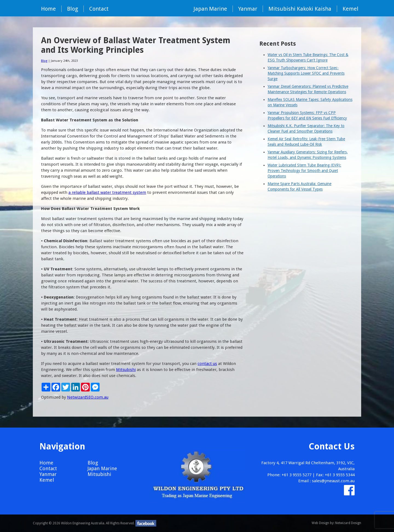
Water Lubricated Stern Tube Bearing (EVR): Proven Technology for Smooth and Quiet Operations (304, 171)
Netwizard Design (348, 523)
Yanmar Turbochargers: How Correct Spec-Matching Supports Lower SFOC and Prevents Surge (306, 73)
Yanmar (248, 9)
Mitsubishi (126, 370)
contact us (207, 364)
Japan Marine (210, 9)
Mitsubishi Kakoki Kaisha (300, 9)
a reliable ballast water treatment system (107, 192)
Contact (99, 9)
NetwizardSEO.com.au (88, 397)
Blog (73, 9)
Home (48, 9)
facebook (146, 523)
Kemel (350, 9)
